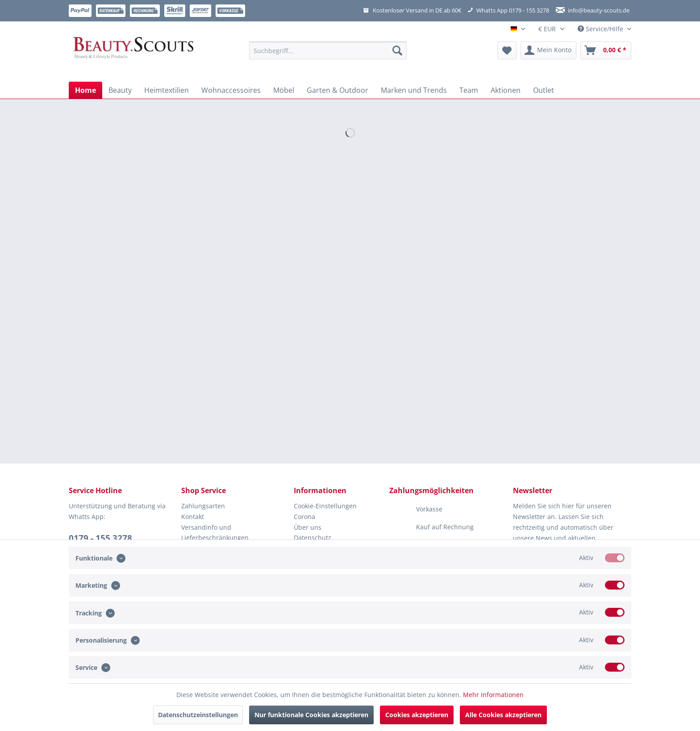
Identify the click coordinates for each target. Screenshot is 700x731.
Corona (304, 517)
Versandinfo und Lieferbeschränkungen (215, 533)
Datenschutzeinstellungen (198, 715)
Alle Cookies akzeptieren (503, 715)
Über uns (308, 527)
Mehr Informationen (493, 695)
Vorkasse (416, 510)
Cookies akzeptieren (417, 715)
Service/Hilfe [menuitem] (601, 29)
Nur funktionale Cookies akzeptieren (311, 715)
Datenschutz (312, 538)
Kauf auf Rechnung (431, 527)
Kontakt (193, 517)
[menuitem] (328, 55)
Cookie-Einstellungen (325, 506)
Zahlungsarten (203, 506)
